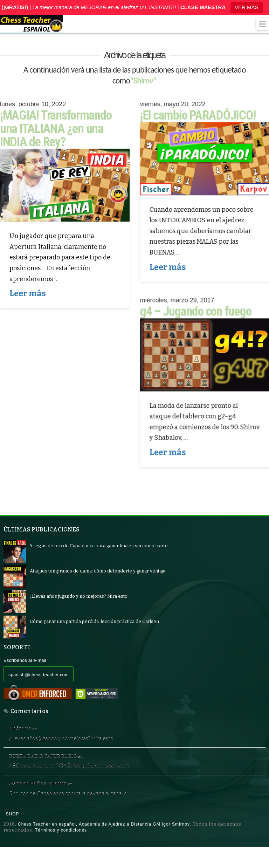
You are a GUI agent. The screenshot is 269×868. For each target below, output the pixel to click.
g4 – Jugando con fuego (196, 313)
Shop (13, 834)
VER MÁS (247, 7)
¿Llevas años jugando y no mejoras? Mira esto (77, 743)
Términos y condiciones (61, 850)
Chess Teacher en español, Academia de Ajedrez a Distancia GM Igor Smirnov (104, 845)
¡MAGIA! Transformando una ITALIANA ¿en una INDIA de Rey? (56, 129)
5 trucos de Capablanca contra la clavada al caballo (84, 810)
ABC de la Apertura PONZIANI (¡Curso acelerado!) (85, 777)
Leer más (28, 293)
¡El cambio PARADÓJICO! (198, 115)
